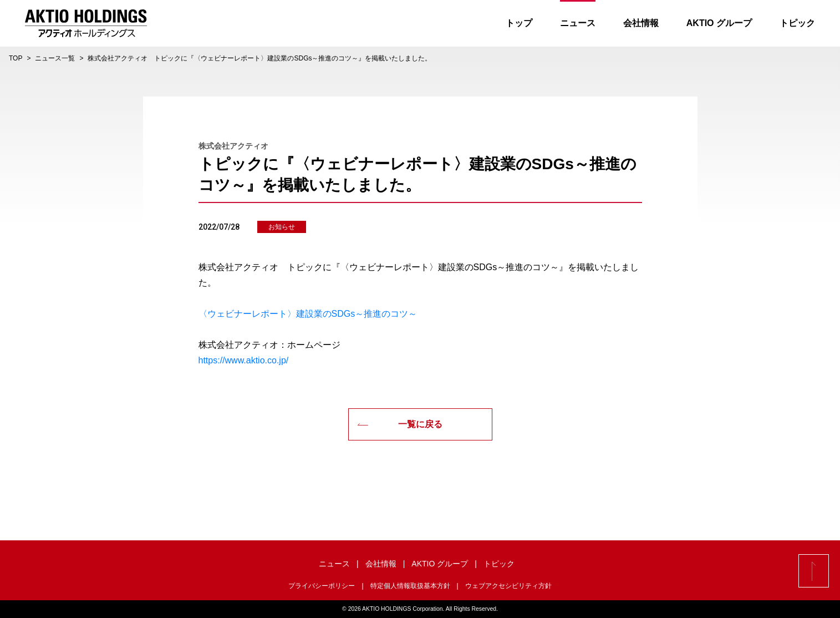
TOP (16, 58)
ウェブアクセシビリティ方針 (508, 586)
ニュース (578, 23)
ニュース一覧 (55, 58)
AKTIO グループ (719, 23)
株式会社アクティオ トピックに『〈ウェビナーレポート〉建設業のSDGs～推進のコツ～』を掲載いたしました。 (259, 58)
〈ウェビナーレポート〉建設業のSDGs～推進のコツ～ (308, 314)
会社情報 (641, 23)
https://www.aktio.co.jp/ (244, 360)
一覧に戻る (400, 424)
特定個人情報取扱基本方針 (410, 586)
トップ (519, 23)
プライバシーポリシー (322, 586)
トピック (797, 23)
